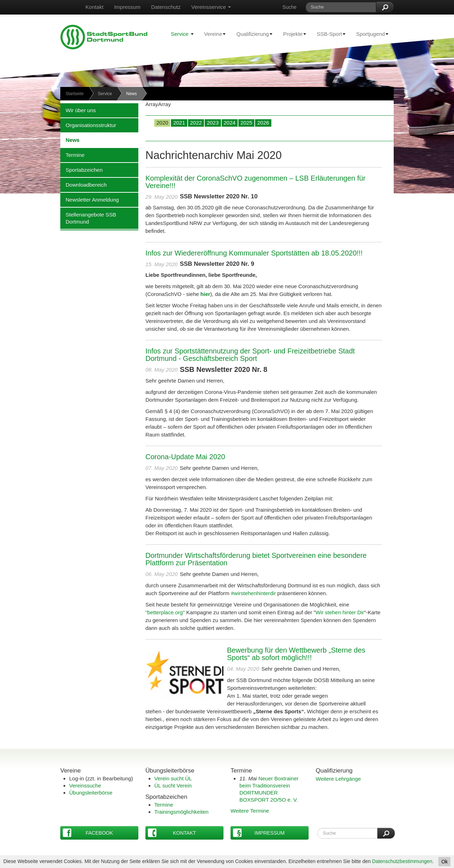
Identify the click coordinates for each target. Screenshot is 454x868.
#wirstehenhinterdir (253, 593)
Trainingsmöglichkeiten (181, 812)
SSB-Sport (328, 34)
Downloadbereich (84, 185)
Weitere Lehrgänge (338, 779)
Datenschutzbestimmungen (402, 861)
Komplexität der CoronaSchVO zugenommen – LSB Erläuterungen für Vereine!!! (255, 182)
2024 (230, 123)
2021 (179, 123)
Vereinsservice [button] (211, 7)
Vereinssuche (85, 785)
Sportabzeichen (81, 170)
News (70, 140)
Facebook (88, 833)
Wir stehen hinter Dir (340, 612)
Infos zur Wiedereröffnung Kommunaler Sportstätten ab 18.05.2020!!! (254, 253)
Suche (289, 7)
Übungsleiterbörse (91, 793)
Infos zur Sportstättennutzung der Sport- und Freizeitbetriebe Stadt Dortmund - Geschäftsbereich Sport (250, 355)
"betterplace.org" (166, 612)
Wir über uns (78, 110)
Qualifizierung (252, 34)
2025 (246, 123)
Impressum (127, 7)
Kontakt (95, 7)
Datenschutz (166, 7)
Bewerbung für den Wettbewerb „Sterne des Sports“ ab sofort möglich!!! (296, 654)
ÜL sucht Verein (173, 785)
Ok (444, 862)
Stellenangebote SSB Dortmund (88, 218)
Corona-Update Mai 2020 (185, 457)
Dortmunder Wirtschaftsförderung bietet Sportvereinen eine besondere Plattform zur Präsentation (256, 559)
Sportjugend (370, 34)
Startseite (75, 94)
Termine (72, 155)
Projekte (292, 34)
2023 (213, 123)
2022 (196, 123)
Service (182, 34)
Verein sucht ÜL (173, 778)
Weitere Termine (250, 811)
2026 (263, 123)
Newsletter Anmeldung (90, 199)
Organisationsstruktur (88, 125)
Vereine (212, 34)
